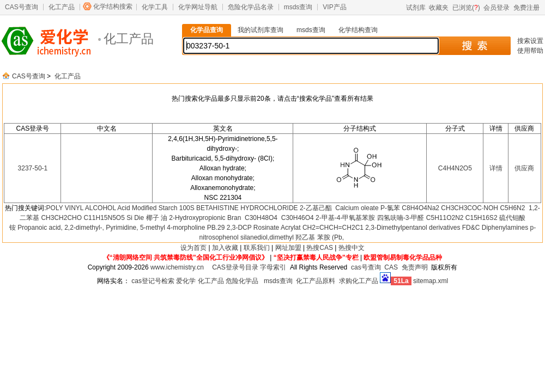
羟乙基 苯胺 (313, 237)
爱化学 (186, 281)
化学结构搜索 (113, 7)
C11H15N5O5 (104, 218)
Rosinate (266, 228)
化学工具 (155, 7)
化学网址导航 (198, 7)
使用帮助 (530, 51)
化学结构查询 (358, 30)
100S (187, 208)
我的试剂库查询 (261, 30)
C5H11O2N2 (445, 218)
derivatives (444, 228)
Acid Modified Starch (147, 208)
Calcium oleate (357, 208)
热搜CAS (320, 248)
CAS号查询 (22, 7)
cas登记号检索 (153, 281)
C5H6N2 (513, 208)
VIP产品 (334, 7)
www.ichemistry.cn (177, 267)
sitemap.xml (431, 281)
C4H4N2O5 (455, 168)
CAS (391, 267)
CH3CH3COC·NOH (470, 208)
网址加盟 (288, 248)
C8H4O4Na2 (420, 208)
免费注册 (526, 8)
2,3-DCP (239, 228)
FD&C (471, 228)
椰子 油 (157, 218)
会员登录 (496, 8)
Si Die (135, 218)
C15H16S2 (482, 218)
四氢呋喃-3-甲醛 (401, 218)
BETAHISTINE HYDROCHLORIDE (247, 208)
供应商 (524, 168)
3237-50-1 (33, 168)
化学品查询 (207, 30)
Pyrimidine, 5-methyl (135, 228)
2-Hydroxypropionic (197, 218)
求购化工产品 (359, 281)
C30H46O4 (296, 218)
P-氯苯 (390, 208)
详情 (496, 168)
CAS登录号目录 (235, 267)
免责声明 (415, 267)
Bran (234, 218)
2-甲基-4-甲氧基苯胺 (345, 218)
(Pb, (338, 237)
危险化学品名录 (251, 7)
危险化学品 (242, 281)
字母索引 (273, 267)
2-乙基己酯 (317, 208)
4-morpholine (186, 228)
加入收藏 (225, 248)
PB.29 (216, 228)
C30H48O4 (260, 218)
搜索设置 (530, 41)
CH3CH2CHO (61, 218)
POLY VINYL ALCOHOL (81, 208)
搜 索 (474, 46)
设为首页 (193, 248)
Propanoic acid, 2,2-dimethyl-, (61, 228)
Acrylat (291, 228)
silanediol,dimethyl (267, 237)
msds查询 (298, 7)
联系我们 (257, 248)
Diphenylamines (505, 228)
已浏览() (466, 8)
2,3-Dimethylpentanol (396, 228)
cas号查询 (366, 267)
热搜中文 (352, 248)
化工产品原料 (316, 281)
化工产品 (62, 7)
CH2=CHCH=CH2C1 (333, 228)
